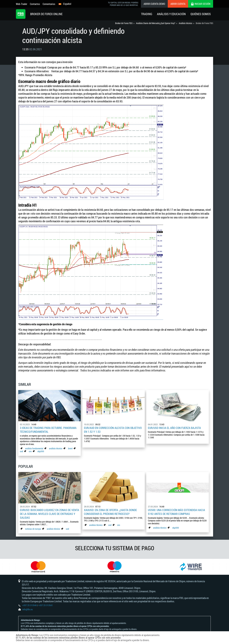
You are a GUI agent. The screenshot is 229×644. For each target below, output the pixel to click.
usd (21, 451)
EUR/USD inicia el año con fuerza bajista (174, 428)
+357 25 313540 (30, 605)
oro (30, 451)
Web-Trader (22, 4)
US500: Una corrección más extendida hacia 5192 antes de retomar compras (176, 512)
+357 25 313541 (46, 605)
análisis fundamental (34, 448)
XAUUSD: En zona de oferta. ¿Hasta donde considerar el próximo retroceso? (110, 512)
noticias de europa (33, 529)
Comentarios (49, 4)
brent (70, 448)
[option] (38, 567)
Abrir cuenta (178, 4)
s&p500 (41, 451)
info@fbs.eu (28, 609)
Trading (147, 14)
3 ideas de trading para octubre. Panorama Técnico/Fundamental (48, 430)
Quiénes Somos (201, 14)
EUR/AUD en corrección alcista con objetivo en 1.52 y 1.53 (113, 430)
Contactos (35, 4)
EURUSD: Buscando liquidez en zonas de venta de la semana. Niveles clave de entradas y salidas (49, 514)
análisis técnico (56, 448)
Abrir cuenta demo (154, 4)
